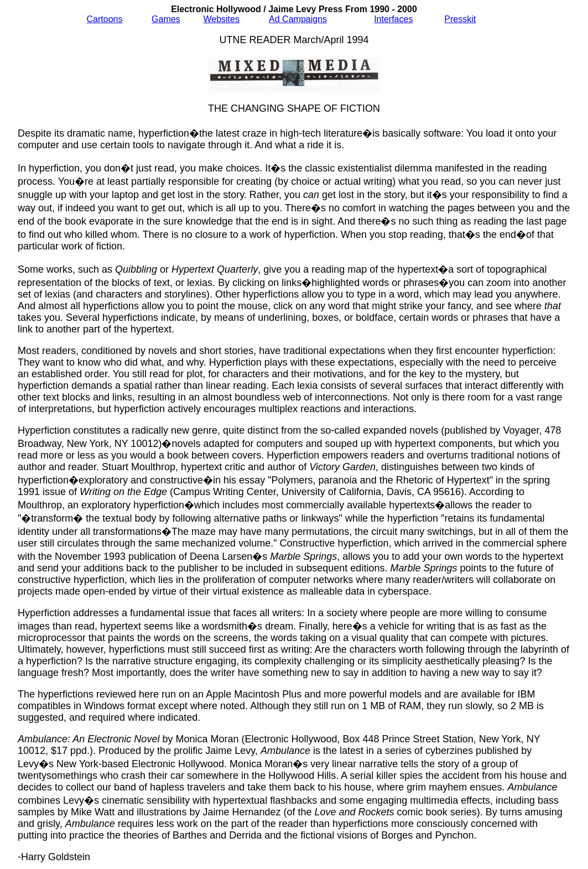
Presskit (460, 19)
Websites (221, 19)
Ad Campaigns (298, 19)
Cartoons (105, 19)
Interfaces (393, 19)
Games (166, 19)
